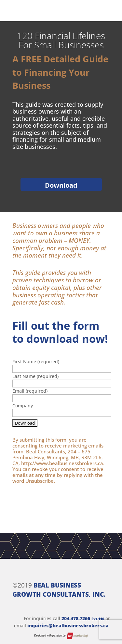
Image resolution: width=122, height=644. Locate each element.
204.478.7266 (83, 618)
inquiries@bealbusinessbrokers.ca (68, 626)
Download (61, 185)
